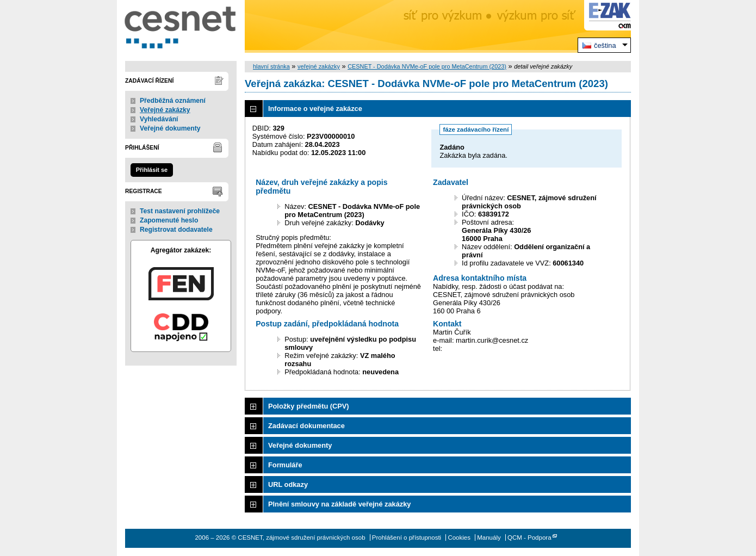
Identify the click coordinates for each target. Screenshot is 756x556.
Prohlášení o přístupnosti (407, 538)
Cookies (459, 538)
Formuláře (285, 465)
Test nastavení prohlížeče (180, 211)
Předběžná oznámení (173, 101)
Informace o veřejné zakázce (315, 109)
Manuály (489, 538)
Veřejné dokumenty (170, 128)
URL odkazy (288, 484)
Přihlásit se (152, 170)
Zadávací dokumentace (306, 426)
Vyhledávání (159, 119)
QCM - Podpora (529, 538)
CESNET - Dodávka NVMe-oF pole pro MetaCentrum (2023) (427, 66)
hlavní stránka (271, 66)
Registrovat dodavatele (176, 230)
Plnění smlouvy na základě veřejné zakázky (339, 504)
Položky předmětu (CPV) (309, 406)
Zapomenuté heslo (169, 220)
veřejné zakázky (319, 66)
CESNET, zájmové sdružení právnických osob (181, 26)
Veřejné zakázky (165, 110)
